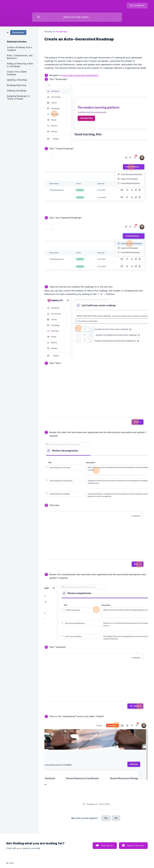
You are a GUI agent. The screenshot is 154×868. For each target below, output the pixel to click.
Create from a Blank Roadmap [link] (17, 73)
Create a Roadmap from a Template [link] (20, 49)
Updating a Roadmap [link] (17, 80)
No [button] (116, 818)
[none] (137, 6)
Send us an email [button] (135, 845)
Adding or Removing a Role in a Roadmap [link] (20, 65)
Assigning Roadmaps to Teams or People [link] (18, 97)
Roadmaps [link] (62, 32)
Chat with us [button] (107, 845)
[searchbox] (77, 17)
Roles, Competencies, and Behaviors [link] (20, 57)
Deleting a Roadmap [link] (17, 91)
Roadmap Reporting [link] (16, 85)
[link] (17, 32)
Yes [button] (106, 818)
